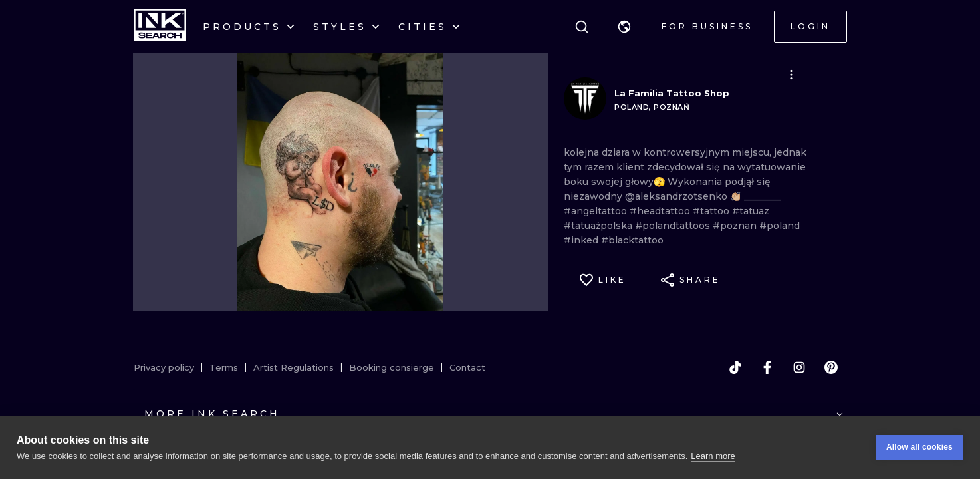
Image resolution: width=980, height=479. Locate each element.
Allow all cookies (919, 449)
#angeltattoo (597, 211)
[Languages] (624, 27)
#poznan (736, 226)
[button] (624, 27)
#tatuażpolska (599, 226)
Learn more (713, 457)
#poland (780, 226)
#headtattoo (661, 211)
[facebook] (767, 367)
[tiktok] (735, 367)
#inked (582, 240)
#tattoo (712, 211)
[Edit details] (791, 75)
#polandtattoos (674, 226)
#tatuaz (751, 211)
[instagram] (799, 367)
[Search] (582, 27)
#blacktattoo (632, 240)
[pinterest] (831, 367)
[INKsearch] (160, 27)
